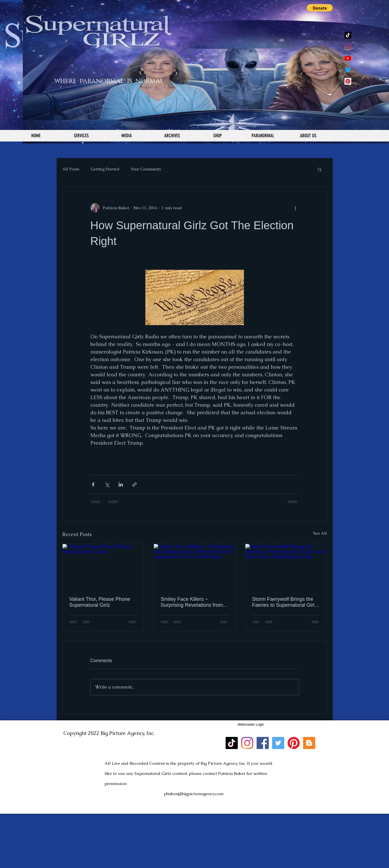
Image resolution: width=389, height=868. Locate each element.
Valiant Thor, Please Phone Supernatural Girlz (100, 602)
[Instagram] (348, 47)
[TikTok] (348, 35)
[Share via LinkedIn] (121, 484)
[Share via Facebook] (93, 484)
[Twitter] (348, 70)
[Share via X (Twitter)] (107, 484)
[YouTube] (348, 58)
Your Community (146, 169)
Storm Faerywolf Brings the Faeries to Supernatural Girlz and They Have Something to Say (285, 602)
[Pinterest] (294, 743)
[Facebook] (263, 743)
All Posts (71, 169)
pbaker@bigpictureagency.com (194, 794)
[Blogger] (309, 743)
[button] (320, 8)
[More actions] (295, 208)
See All (320, 533)
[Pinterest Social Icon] (348, 81)
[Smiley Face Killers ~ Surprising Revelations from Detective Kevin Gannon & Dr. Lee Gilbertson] (194, 567)
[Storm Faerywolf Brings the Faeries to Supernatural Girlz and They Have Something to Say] (286, 567)
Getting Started (105, 169)
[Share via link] (135, 484)
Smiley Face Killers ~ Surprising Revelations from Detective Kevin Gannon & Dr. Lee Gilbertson (194, 602)
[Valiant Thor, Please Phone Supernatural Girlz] (103, 567)
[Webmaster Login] (251, 725)
